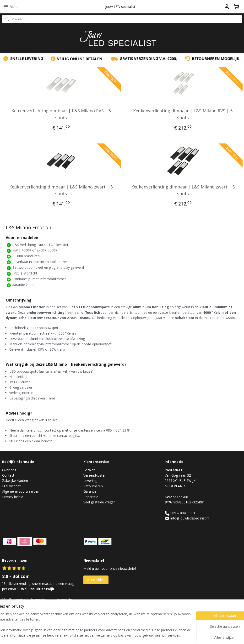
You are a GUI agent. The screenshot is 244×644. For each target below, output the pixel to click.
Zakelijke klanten (15, 481)
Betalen (89, 470)
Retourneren (93, 486)
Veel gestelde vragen (99, 502)
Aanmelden (96, 580)
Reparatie (91, 497)
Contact (8, 475)
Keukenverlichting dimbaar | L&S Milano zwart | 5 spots (183, 190)
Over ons (9, 470)
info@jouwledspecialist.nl (190, 518)
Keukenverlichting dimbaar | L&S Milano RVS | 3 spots (61, 114)
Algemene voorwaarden (21, 491)
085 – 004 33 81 (183, 513)
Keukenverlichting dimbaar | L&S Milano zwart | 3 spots (61, 190)
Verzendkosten (95, 475)
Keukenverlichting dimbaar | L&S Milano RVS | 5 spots (183, 114)
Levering (90, 481)
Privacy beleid (13, 497)
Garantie (90, 491)
